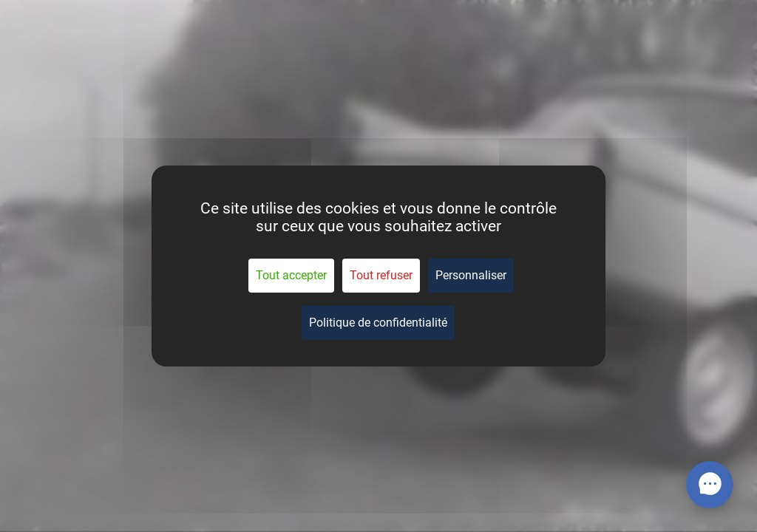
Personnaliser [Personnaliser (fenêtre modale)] (471, 275)
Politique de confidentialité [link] (378, 323)
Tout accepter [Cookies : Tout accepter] (291, 275)
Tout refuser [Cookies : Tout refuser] (381, 275)
